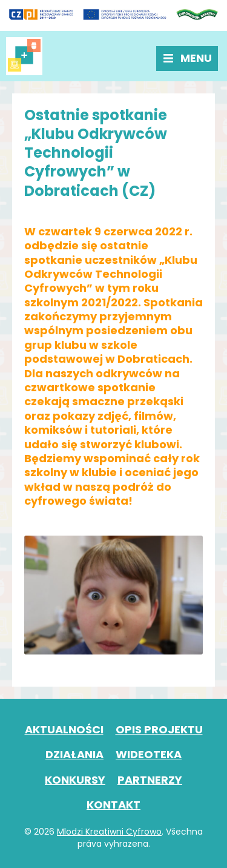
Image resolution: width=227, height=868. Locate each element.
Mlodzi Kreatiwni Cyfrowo (109, 832)
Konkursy (75, 780)
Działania (74, 754)
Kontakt (113, 805)
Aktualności (64, 729)
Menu (196, 58)
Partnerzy (150, 780)
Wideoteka (149, 754)
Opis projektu (159, 729)
